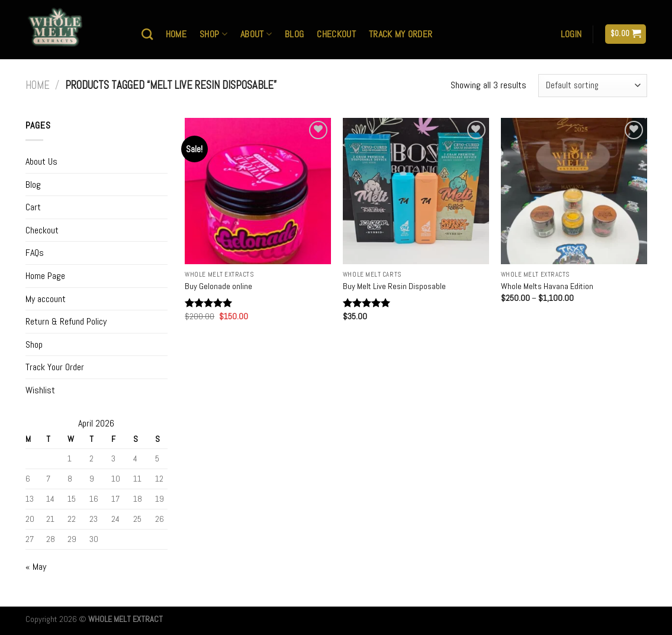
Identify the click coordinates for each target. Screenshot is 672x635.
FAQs (35, 253)
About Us (41, 161)
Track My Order (401, 34)
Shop (213, 34)
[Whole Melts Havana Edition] (574, 191)
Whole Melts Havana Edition (547, 286)
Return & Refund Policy (66, 321)
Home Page (45, 276)
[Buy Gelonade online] (258, 191)
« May (36, 567)
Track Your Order (55, 367)
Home (176, 34)
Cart (33, 207)
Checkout (336, 34)
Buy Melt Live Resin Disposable (394, 286)
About (256, 34)
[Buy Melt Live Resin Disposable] (416, 191)
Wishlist (40, 390)
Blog (294, 34)
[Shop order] (592, 86)
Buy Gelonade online (218, 286)
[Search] (147, 34)
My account (46, 299)
